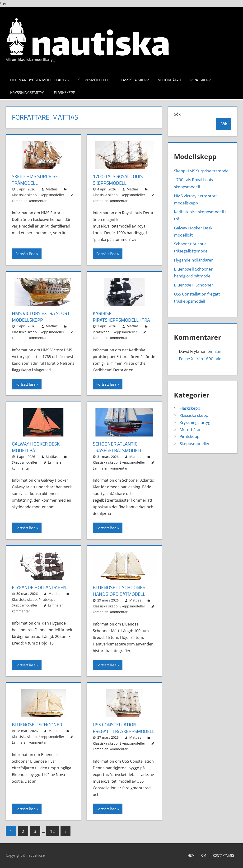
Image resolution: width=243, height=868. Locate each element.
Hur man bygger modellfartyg (40, 80)
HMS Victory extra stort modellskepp (41, 317)
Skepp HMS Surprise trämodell (35, 180)
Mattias (52, 189)
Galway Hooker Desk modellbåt (36, 447)
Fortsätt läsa (25, 254)
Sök (177, 114)
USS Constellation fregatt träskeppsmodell (124, 728)
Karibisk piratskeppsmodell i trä (121, 317)
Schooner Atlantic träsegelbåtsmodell (118, 447)
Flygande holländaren (39, 587)
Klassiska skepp (134, 80)
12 (52, 831)
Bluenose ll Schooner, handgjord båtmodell (120, 591)
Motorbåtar (169, 80)
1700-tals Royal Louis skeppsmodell (118, 180)
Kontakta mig (223, 855)
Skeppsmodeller (94, 80)
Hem (191, 855)
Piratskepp (200, 80)
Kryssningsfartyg (27, 92)
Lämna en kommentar (29, 201)
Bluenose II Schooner (37, 725)
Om (204, 855)
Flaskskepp (64, 92)
